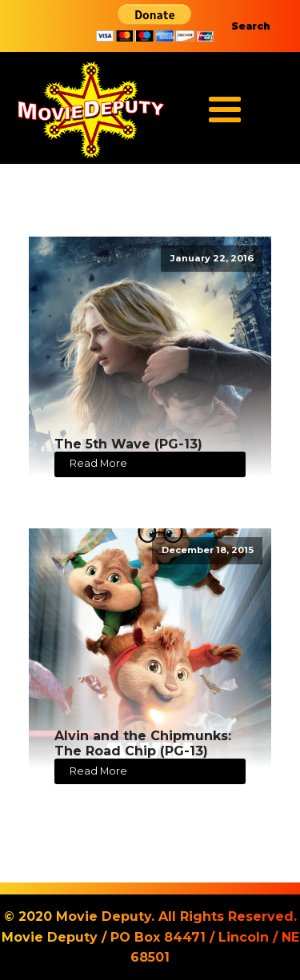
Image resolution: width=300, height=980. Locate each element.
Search (251, 26)
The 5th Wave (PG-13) (128, 444)
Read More (98, 463)
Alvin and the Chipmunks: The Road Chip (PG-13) (143, 743)
